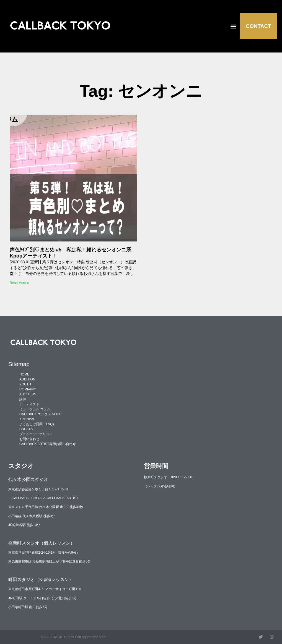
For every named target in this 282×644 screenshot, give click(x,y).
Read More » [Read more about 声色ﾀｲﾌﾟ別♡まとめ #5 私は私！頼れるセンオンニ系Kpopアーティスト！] (19, 283)
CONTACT (258, 26)
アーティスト (29, 404)
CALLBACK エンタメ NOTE (40, 414)
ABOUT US (28, 394)
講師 (23, 399)
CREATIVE (28, 429)
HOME (24, 374)
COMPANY (28, 389)
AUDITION (27, 379)
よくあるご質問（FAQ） (38, 424)
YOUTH (25, 384)
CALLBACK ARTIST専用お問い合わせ (48, 444)
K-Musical (27, 419)
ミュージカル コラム (35, 409)
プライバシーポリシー (36, 434)
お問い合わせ (29, 439)
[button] (233, 26)
